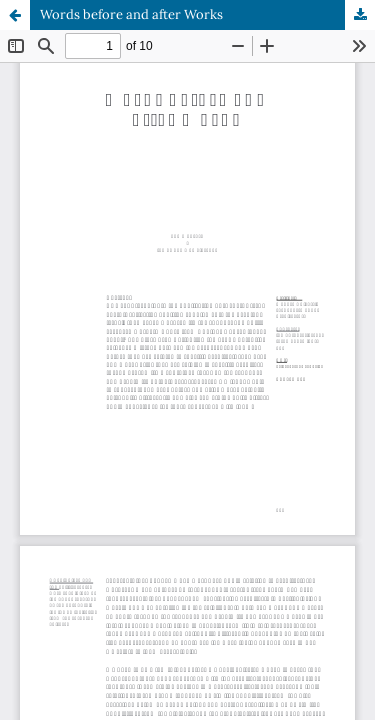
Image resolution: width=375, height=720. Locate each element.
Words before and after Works (131, 14)
